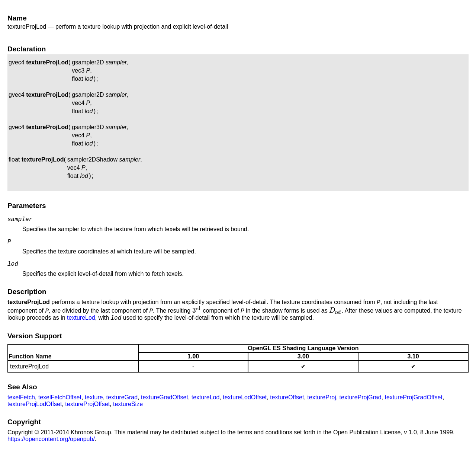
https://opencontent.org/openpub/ (51, 449)
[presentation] (197, 320)
